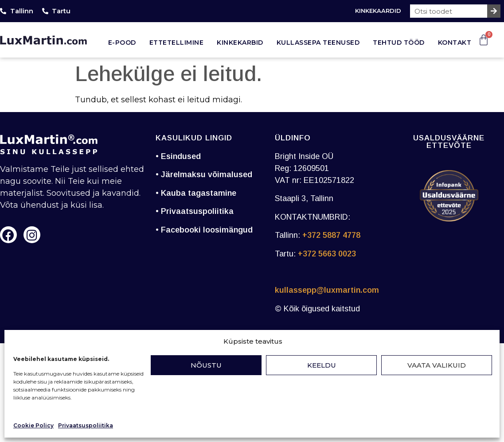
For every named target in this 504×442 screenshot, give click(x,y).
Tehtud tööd (399, 43)
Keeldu (322, 365)
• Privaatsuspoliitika (195, 211)
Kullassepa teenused (318, 43)
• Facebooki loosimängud (204, 230)
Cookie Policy (33, 425)
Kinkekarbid (240, 43)
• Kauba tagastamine (196, 193)
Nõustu (206, 365)
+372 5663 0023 (327, 254)
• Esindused (178, 156)
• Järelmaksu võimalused (204, 174)
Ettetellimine (177, 43)
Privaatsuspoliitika (86, 425)
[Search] (494, 11)
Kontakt (455, 43)
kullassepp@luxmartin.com (327, 290)
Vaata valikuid (437, 365)
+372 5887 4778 (331, 235)
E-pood (122, 43)
